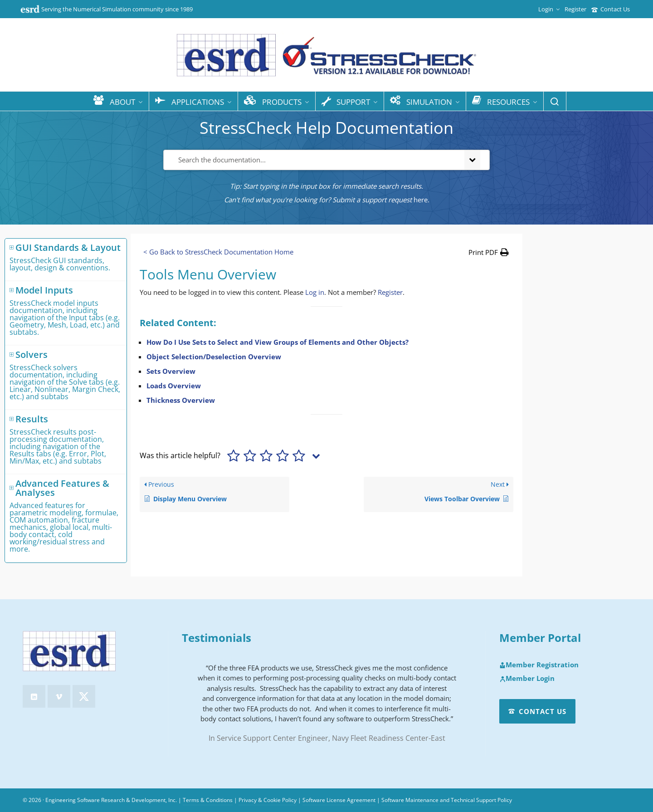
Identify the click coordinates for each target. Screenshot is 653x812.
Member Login (527, 679)
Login (549, 9)
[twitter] (84, 696)
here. (422, 200)
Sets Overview (171, 371)
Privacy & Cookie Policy (268, 800)
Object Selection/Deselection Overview (214, 357)
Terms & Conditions (208, 800)
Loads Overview (174, 386)
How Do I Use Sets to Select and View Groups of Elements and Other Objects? (278, 342)
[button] (489, 252)
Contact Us (611, 9)
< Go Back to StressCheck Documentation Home (218, 252)
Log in (315, 292)
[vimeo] (59, 696)
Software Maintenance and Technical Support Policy (447, 800)
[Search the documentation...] (312, 160)
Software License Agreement (339, 800)
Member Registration (539, 665)
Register (575, 9)
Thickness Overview (181, 400)
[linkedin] (34, 696)
